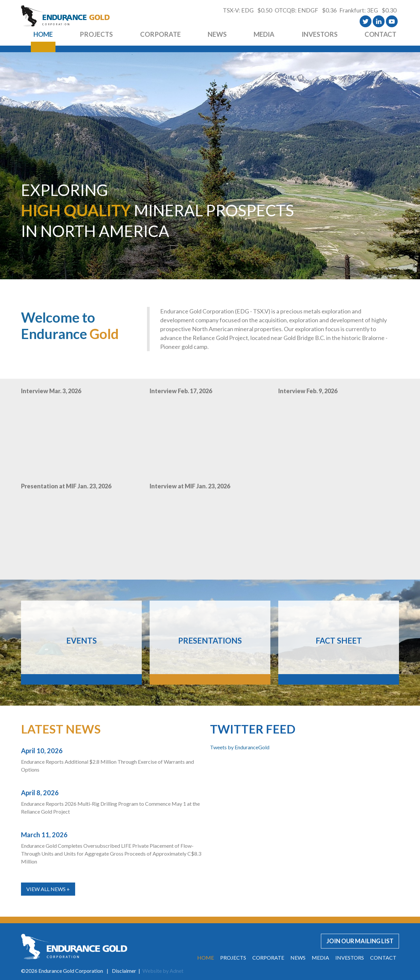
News (217, 34)
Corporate (160, 34)
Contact (380, 34)
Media (264, 34)
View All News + (48, 889)
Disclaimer (124, 971)
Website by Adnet (163, 971)
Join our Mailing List (360, 941)
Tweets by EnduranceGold (240, 747)
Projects (96, 34)
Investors (320, 34)
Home (43, 34)
